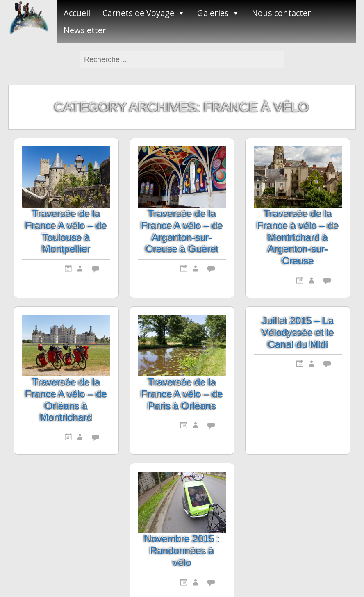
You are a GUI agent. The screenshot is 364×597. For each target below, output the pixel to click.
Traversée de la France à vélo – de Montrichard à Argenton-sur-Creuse (298, 237)
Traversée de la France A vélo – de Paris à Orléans (182, 394)
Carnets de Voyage (138, 13)
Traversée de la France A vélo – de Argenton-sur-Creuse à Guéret (182, 231)
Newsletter (85, 30)
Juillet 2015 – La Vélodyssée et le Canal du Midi (298, 332)
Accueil (77, 13)
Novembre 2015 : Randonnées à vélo (182, 550)
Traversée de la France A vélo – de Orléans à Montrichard (66, 400)
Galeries (213, 13)
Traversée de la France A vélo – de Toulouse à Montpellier (66, 231)
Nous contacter (281, 13)
